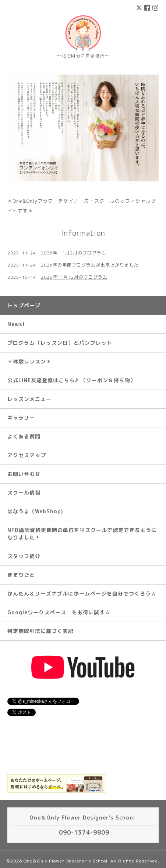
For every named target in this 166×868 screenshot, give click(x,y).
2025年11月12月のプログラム (74, 277)
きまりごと (21, 575)
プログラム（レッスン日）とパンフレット (60, 343)
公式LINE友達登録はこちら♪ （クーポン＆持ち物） (72, 380)
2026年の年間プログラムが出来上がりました (90, 265)
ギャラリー (21, 418)
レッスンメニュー (29, 399)
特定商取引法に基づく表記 (40, 631)
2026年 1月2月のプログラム (74, 253)
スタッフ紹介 (24, 556)
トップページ (24, 305)
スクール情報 (24, 493)
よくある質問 (24, 436)
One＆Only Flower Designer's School (66, 861)
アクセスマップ (27, 455)
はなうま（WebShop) (35, 511)
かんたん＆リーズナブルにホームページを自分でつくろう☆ (82, 594)
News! (16, 324)
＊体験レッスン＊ (29, 361)
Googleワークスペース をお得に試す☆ (59, 612)
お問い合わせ (24, 474)
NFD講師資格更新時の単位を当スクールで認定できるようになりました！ (82, 534)
